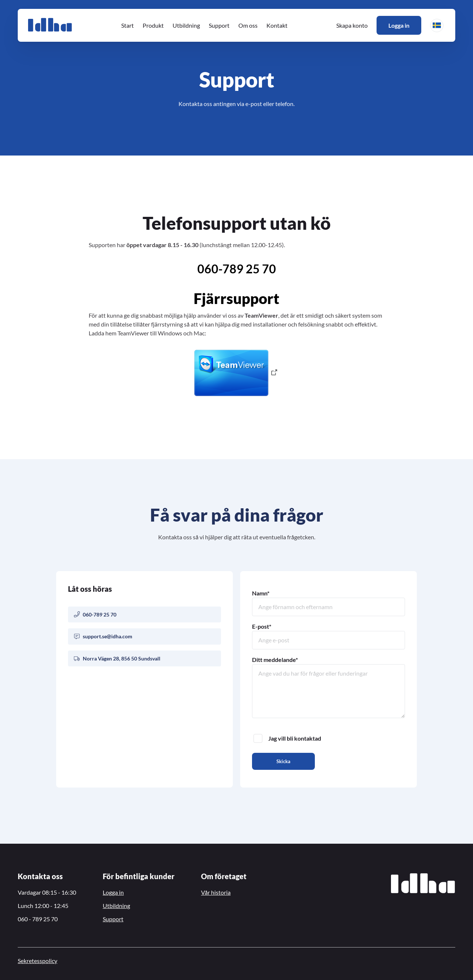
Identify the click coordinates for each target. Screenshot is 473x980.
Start (127, 25)
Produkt (153, 25)
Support (219, 25)
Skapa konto (352, 25)
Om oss (248, 25)
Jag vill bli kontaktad (287, 738)
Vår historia (216, 892)
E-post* (329, 636)
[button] (437, 25)
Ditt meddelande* (329, 687)
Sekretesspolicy (38, 961)
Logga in (399, 25)
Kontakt (277, 25)
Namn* (329, 603)
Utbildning (186, 25)
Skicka (283, 761)
